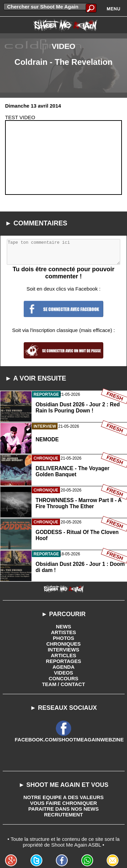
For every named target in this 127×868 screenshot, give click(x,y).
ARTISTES (63, 632)
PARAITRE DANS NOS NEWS (63, 809)
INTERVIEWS (63, 650)
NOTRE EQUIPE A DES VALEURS (63, 797)
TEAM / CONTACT (63, 684)
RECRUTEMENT (63, 815)
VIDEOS (63, 673)
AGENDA (63, 667)
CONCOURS (64, 678)
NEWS (63, 626)
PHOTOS (63, 638)
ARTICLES (63, 655)
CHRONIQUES (64, 644)
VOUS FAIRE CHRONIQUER (64, 803)
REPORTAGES (64, 661)
